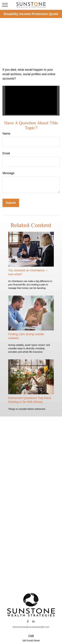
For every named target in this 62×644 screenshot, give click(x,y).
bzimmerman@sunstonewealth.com (31, 627)
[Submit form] (11, 203)
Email (6, 153)
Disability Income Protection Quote (31, 14)
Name (6, 134)
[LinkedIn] (34, 621)
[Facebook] (28, 621)
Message (8, 173)
